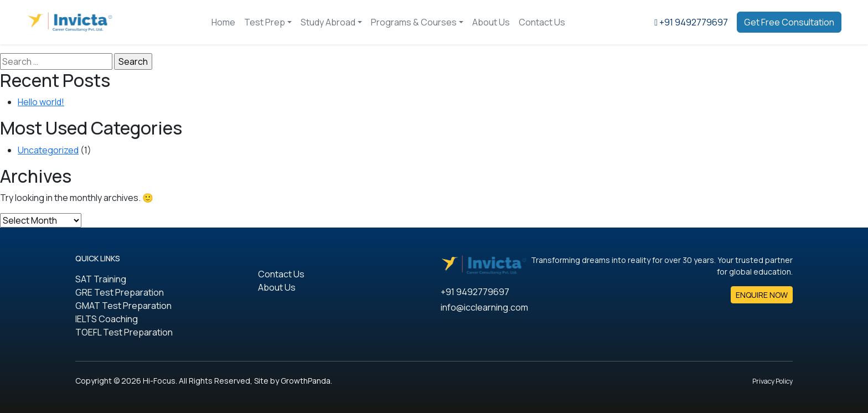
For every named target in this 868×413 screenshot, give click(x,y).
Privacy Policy (773, 381)
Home (223, 22)
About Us (491, 22)
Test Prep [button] (265, 22)
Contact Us (542, 22)
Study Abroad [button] (328, 22)
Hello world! (41, 102)
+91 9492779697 (475, 292)
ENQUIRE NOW (762, 295)
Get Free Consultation (789, 22)
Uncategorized (48, 150)
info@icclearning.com (484, 307)
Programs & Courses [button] (414, 22)
